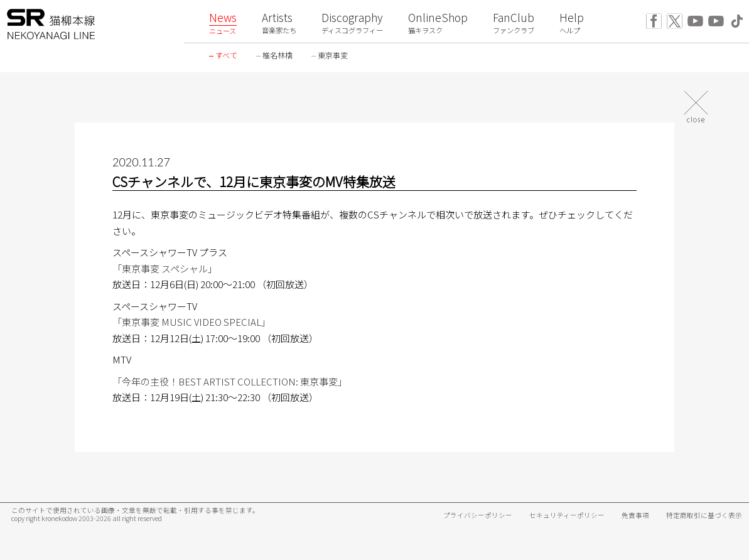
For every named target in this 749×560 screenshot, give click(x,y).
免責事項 (635, 515)
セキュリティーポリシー (567, 515)
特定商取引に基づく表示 (704, 515)
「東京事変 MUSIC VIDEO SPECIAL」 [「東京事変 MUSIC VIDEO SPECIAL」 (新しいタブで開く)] (191, 322)
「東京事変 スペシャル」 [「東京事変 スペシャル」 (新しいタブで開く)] (165, 268)
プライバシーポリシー (478, 515)
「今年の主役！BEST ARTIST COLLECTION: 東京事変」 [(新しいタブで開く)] (230, 381)
